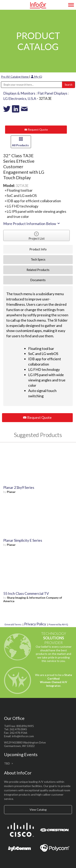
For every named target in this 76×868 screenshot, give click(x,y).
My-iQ (36, 77)
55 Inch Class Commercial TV (26, 593)
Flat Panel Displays (52, 93)
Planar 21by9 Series (19, 487)
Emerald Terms (13, 624)
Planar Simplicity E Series (23, 540)
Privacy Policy (35, 624)
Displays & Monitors (19, 93)
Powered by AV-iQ (58, 624)
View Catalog (38, 810)
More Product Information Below (32, 224)
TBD (7, 763)
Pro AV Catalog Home (15, 77)
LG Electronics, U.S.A (20, 98)
